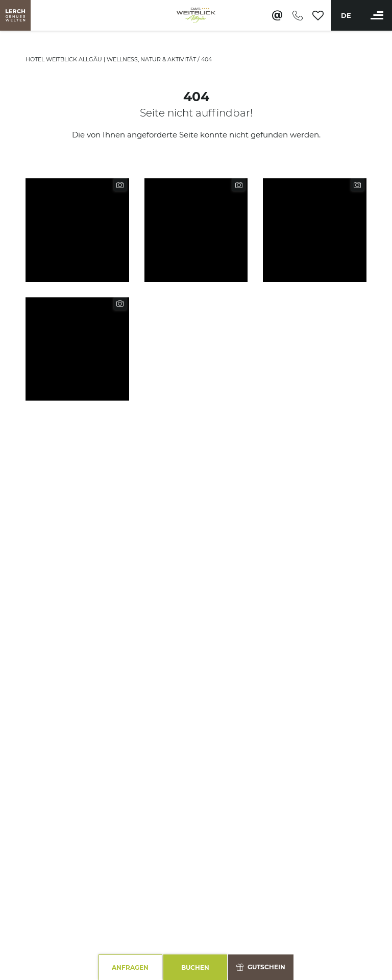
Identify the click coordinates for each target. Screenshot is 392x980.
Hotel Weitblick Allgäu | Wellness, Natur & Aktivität (112, 59)
